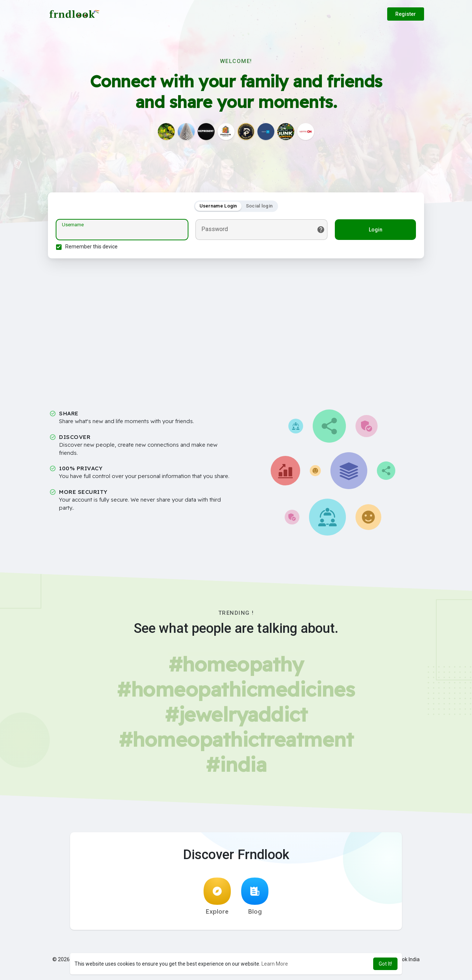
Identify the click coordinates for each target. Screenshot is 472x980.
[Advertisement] (236, 330)
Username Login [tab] (218, 207)
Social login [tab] (259, 207)
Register (406, 14)
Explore (217, 899)
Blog (255, 899)
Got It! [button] (385, 964)
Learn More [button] (275, 964)
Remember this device (93, 248)
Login (374, 231)
